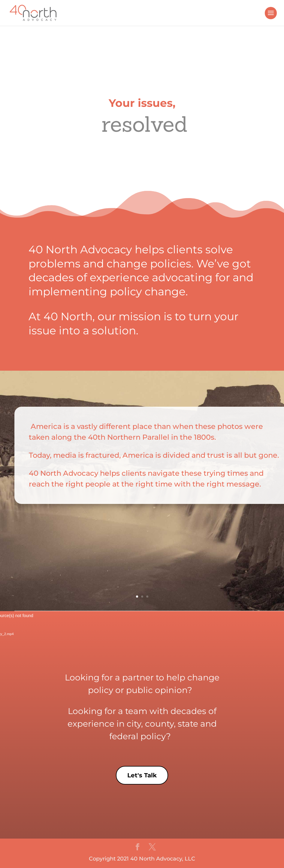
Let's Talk (142, 775)
